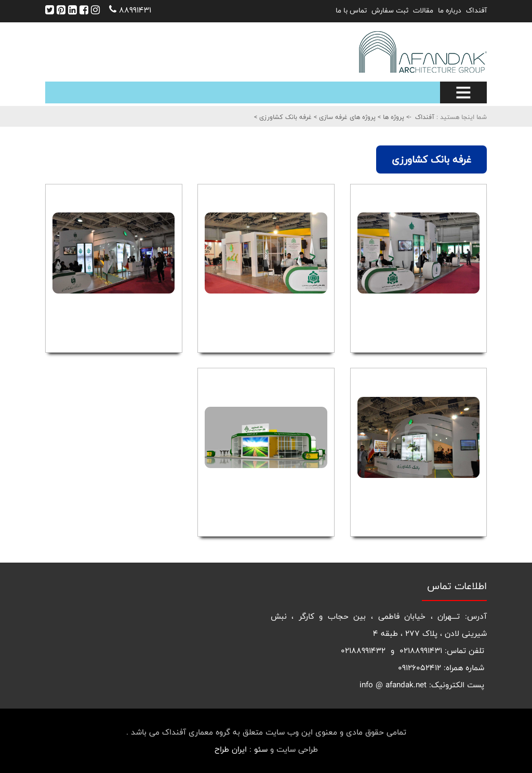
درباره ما (450, 10)
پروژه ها (393, 117)
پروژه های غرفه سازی (346, 117)
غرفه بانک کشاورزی (284, 117)
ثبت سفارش (390, 10)
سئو (261, 749)
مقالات (423, 10)
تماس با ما (351, 10)
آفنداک (476, 10)
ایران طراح (231, 749)
